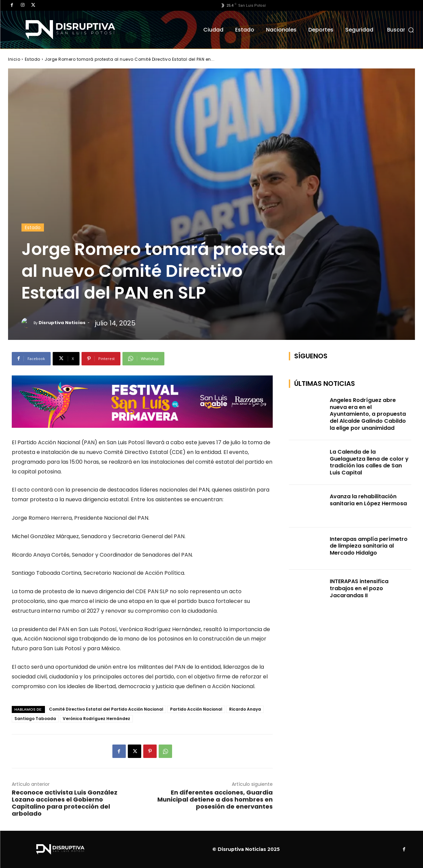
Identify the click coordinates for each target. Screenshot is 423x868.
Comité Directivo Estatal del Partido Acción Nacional (106, 709)
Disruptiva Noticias (62, 323)
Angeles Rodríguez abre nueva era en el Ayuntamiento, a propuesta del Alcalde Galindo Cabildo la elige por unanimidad (368, 414)
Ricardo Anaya (245, 709)
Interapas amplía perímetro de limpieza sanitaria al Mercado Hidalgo (369, 546)
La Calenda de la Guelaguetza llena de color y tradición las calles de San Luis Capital (369, 462)
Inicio (14, 59)
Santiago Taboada (35, 719)
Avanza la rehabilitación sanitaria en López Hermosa (368, 500)
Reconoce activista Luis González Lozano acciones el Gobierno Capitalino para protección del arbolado (65, 803)
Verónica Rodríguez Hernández (96, 719)
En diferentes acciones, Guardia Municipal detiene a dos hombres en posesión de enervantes (215, 799)
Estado (33, 59)
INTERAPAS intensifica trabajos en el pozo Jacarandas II (359, 588)
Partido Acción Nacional (196, 709)
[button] (401, 30)
